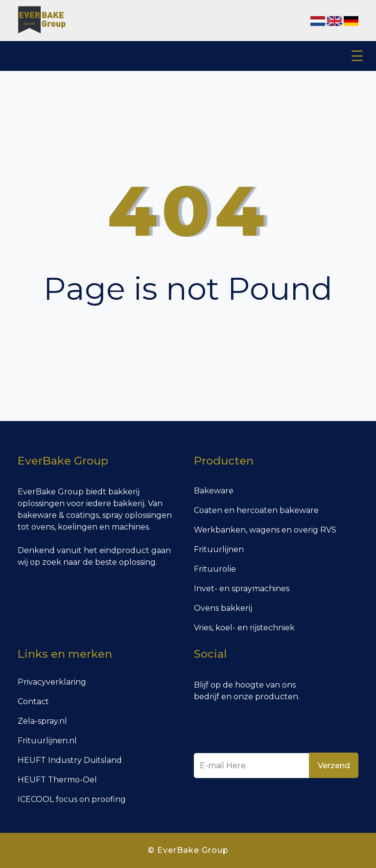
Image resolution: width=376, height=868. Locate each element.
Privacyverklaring (52, 682)
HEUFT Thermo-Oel (57, 780)
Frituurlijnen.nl (47, 741)
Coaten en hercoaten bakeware (256, 510)
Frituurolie (215, 569)
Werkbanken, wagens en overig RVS (265, 530)
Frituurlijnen (219, 549)
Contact (33, 701)
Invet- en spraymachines (242, 589)
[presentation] (268, 729)
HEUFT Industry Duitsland (70, 760)
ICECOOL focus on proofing (72, 799)
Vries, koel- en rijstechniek (244, 628)
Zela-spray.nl (42, 721)
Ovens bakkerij (223, 608)
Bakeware (214, 491)
